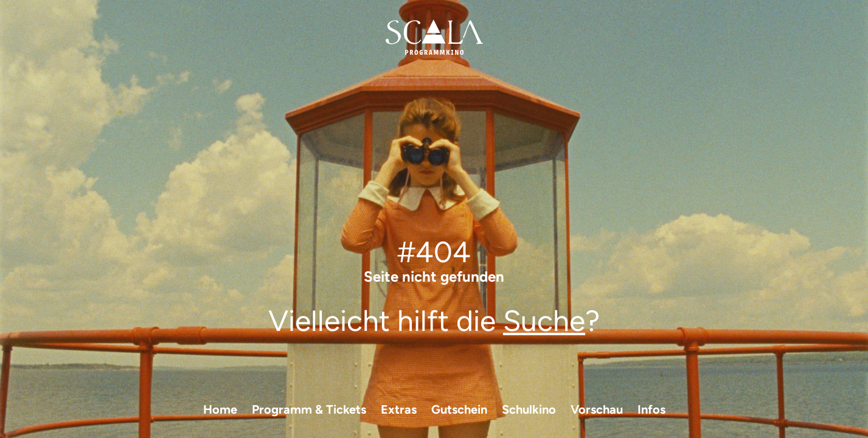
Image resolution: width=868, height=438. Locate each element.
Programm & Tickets (309, 409)
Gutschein (459, 409)
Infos (651, 409)
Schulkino (529, 409)
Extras (399, 409)
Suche (544, 321)
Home (220, 409)
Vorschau (597, 409)
